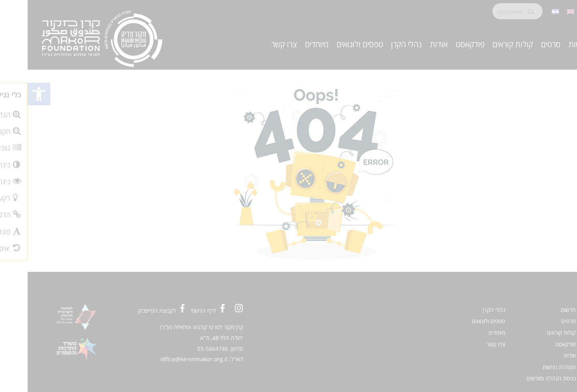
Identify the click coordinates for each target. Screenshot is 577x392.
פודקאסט (442, 44)
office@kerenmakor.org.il (166, 359)
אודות (411, 44)
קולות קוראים (485, 44)
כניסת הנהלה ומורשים (524, 378)
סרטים (523, 44)
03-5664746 (185, 349)
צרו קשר (256, 44)
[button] (11, 94)
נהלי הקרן (379, 44)
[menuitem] (543, 11)
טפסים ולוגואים (332, 44)
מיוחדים (289, 44)
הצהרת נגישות (532, 367)
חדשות (552, 44)
